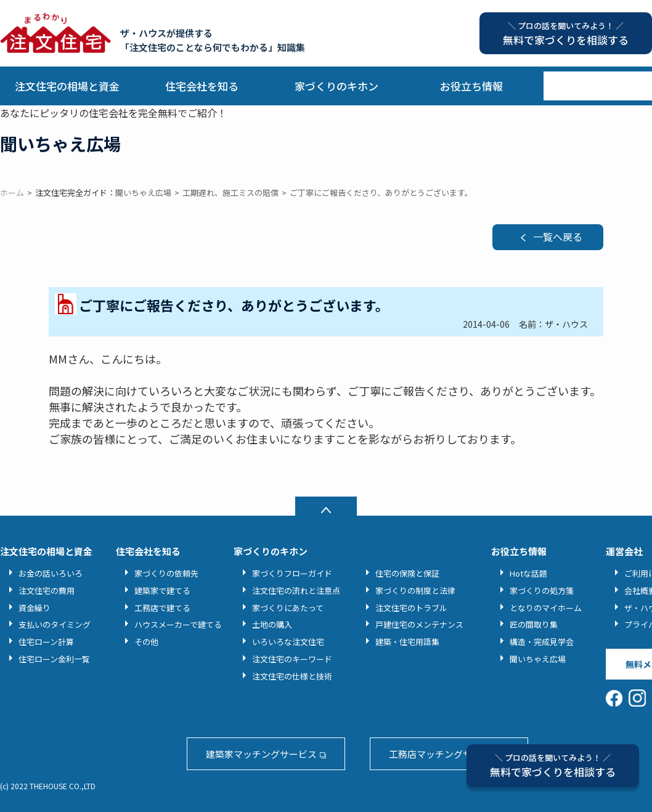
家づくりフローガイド (292, 573)
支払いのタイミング (55, 624)
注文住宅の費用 (47, 591)
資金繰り (35, 608)
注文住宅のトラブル (411, 608)
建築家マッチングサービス (261, 754)
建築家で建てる (162, 591)
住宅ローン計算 (46, 642)
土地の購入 (272, 624)
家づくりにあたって (288, 608)
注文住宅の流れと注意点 (296, 591)
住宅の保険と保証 (407, 573)
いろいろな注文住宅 (288, 642)
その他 (146, 642)
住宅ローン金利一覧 (54, 659)
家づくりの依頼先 (166, 573)
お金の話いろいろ (51, 573)
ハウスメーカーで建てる (178, 624)
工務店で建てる (162, 608)
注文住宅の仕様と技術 (292, 676)
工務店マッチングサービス (444, 754)
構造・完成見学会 (542, 642)
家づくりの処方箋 (542, 591)
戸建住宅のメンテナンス (419, 624)
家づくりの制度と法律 (415, 591)
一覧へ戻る (558, 237)
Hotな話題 (528, 573)
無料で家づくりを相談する (553, 765)
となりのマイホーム (546, 608)
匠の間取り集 (534, 624)
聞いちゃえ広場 (538, 659)
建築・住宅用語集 (407, 642)
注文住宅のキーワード (292, 659)
